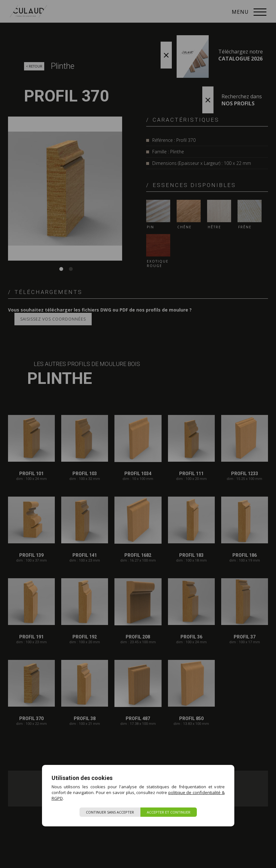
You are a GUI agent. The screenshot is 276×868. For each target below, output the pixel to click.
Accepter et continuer (169, 812)
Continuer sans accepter (110, 812)
